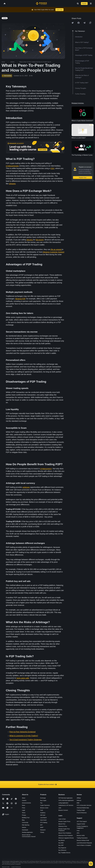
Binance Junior (44, 808)
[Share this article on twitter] (73, 23)
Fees (78, 831)
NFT (41, 825)
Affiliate (79, 798)
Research (43, 830)
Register (84, 4)
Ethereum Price (63, 826)
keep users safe (23, 678)
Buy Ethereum (62, 850)
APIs (78, 833)
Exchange (43, 798)
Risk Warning (26, 825)
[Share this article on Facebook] (79, 23)
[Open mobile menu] (91, 4)
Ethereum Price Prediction (66, 835)
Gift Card (43, 815)
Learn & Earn (62, 819)
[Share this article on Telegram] (84, 23)
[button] (91, 4)
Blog (23, 820)
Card (42, 810)
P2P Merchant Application (66, 798)
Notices (24, 827)
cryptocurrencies (12, 166)
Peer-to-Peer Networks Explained (22, 732)
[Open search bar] (77, 4)
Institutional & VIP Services (66, 805)
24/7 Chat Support (82, 821)
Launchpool (43, 818)
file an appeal (56, 249)
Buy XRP (61, 845)
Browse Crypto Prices (64, 821)
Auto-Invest (43, 820)
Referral (79, 800)
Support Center (81, 824)
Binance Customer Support (54, 252)
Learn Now (60, 10)
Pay (41, 803)
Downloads (25, 830)
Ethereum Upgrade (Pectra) (66, 838)
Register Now (83, 178)
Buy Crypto (43, 800)
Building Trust (26, 818)
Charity (42, 832)
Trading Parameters (82, 838)
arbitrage (26, 487)
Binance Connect (63, 810)
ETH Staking (44, 823)
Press (24, 808)
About (24, 798)
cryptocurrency (46, 469)
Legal (23, 810)
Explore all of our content (47, 784)
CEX (53, 168)
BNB (78, 803)
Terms (24, 813)
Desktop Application (27, 832)
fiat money (40, 240)
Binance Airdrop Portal (83, 840)
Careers (24, 800)
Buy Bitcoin (62, 840)
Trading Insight (81, 810)
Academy (43, 813)
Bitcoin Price (62, 824)
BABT (42, 827)
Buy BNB (61, 843)
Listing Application (63, 803)
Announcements (26, 803)
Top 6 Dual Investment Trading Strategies (26, 740)
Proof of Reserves (82, 813)
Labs (60, 808)
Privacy (24, 815)
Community (25, 823)
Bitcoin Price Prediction (65, 833)
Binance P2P (20, 299)
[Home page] (41, 4)
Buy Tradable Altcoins (64, 853)
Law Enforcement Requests (84, 843)
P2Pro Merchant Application (66, 800)
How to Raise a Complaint (84, 845)
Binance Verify (81, 835)
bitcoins (30, 240)
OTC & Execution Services (84, 805)
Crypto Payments (45, 805)
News (23, 805)
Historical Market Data (83, 808)
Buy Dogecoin (62, 848)
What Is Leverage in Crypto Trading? (24, 736)
